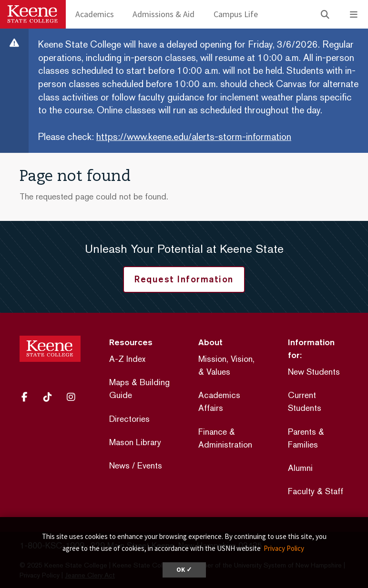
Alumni (300, 468)
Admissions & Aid (164, 14)
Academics (95, 14)
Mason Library (135, 442)
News (119, 465)
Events (150, 465)
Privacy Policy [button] (284, 548)
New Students (314, 372)
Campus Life (236, 14)
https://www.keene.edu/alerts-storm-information (194, 137)
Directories (129, 419)
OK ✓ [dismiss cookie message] (184, 570)
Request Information (184, 279)
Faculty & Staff (316, 491)
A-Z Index (127, 359)
